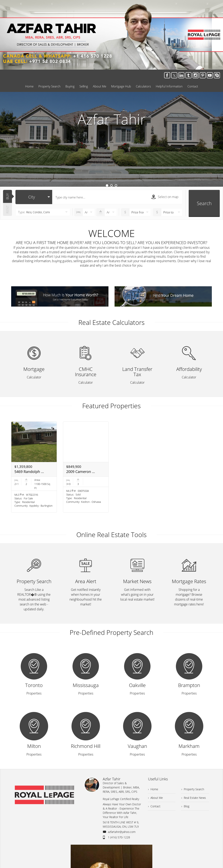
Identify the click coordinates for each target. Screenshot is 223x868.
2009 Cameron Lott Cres (81, 472)
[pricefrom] (168, 212)
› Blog (185, 806)
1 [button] (107, 185)
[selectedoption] (34, 197)
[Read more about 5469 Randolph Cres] (34, 467)
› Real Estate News (194, 798)
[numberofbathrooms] (107, 212)
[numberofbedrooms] (85, 212)
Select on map (165, 197)
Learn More (111, 159)
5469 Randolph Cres (29, 472)
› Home (153, 789)
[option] (111, 139)
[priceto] (136, 212)
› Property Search (193, 789)
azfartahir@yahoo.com (122, 832)
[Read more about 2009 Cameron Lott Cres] (86, 467)
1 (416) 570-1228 (119, 837)
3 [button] (116, 185)
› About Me (155, 798)
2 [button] (111, 185)
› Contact (154, 806)
